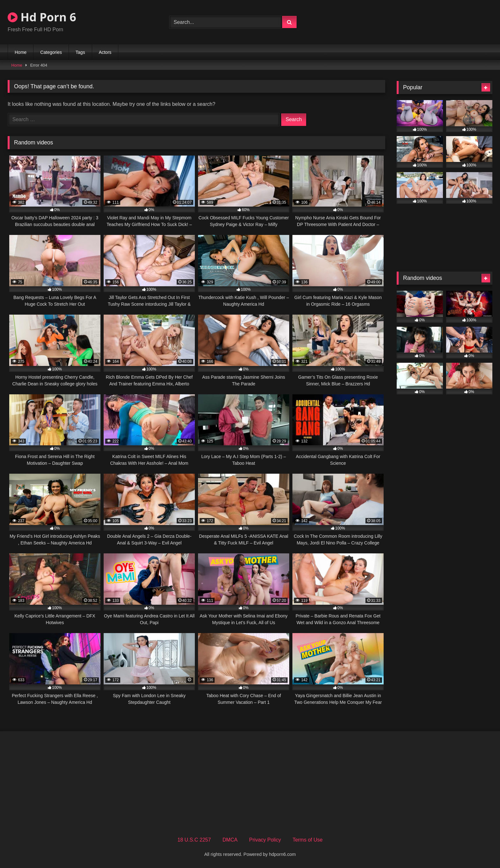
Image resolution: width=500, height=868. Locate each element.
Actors (105, 52)
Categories (51, 52)
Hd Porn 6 (42, 17)
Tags (80, 52)
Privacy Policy (265, 840)
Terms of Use (307, 840)
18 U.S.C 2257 (194, 840)
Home (21, 52)
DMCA (230, 840)
